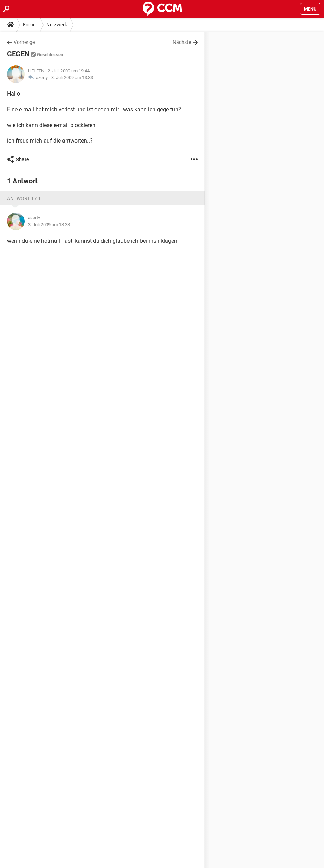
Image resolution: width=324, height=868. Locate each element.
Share (22, 159)
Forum (30, 25)
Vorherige (24, 42)
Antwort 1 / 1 (24, 198)
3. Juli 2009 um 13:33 (72, 77)
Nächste (182, 42)
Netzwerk (57, 25)
